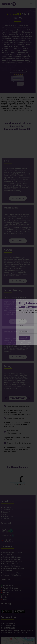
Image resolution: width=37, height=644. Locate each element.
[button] (32, 4)
